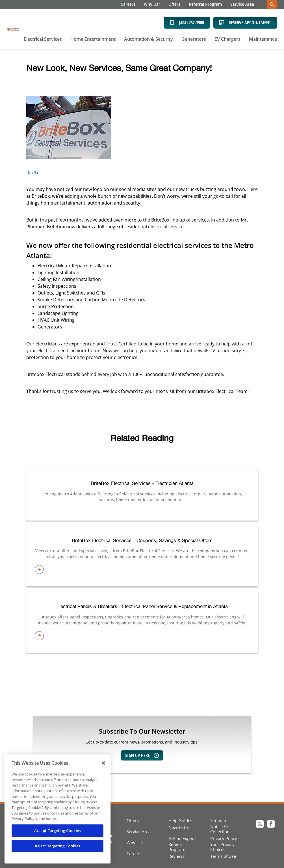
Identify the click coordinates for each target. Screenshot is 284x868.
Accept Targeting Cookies (58, 831)
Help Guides (180, 820)
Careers (128, 4)
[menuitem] (128, 5)
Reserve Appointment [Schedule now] (245, 23)
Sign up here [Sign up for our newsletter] (142, 755)
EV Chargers (227, 39)
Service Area (242, 4)
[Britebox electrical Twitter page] (260, 825)
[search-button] (272, 5)
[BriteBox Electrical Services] (13, 29)
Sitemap (218, 820)
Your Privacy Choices (222, 847)
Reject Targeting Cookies (58, 846)
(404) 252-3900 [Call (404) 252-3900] (187, 23)
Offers (174, 4)
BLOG (32, 172)
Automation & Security (148, 39)
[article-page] (142, 570)
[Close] (103, 763)
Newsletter (179, 827)
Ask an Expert (182, 838)
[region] (58, 809)
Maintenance (263, 39)
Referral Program (205, 4)
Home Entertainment (93, 39)
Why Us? (152, 4)
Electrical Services (43, 39)
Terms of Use (223, 856)
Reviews (176, 856)
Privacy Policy (224, 838)
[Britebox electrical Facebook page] (271, 825)
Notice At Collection (220, 829)
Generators (194, 39)
